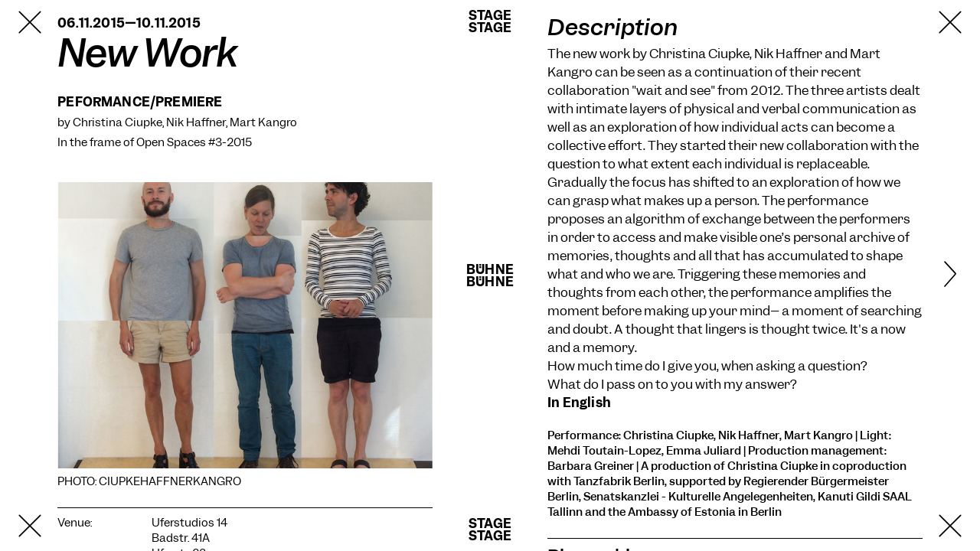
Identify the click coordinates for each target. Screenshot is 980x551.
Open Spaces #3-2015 (194, 142)
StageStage (490, 21)
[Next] (931, 275)
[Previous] (50, 275)
